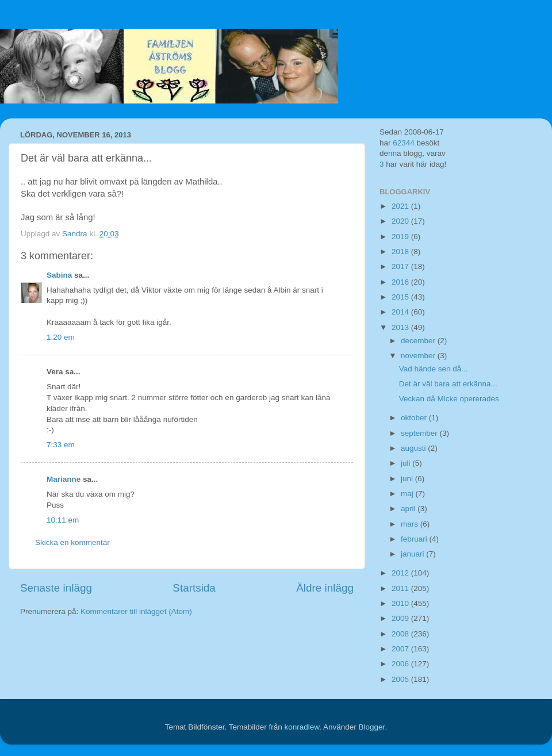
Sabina (59, 275)
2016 (401, 282)
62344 (404, 143)
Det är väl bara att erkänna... (448, 384)
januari (413, 554)
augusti (414, 448)
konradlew (302, 727)
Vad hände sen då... (434, 369)
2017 (401, 266)
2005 (401, 679)
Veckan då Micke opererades (449, 399)
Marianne (64, 479)
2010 (401, 603)
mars (411, 524)
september (420, 433)
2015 (401, 297)
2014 (401, 312)
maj (408, 494)
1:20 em (61, 337)
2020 (401, 221)
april (409, 509)
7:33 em (61, 445)
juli (407, 463)
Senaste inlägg (56, 588)
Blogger (372, 727)
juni (408, 479)
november (419, 356)
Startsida (194, 588)
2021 (401, 206)
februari (415, 539)
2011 (401, 588)
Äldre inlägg (325, 588)
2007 (401, 649)
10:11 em (63, 520)
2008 (401, 634)
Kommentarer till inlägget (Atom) (136, 611)
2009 (401, 618)
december (419, 341)
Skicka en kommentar (72, 542)
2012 (401, 573)
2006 (401, 664)
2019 (401, 237)
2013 (401, 327)
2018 (401, 252)
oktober (415, 418)
